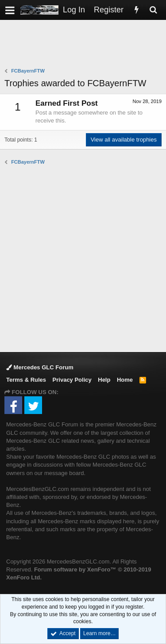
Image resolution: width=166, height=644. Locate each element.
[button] (10, 10)
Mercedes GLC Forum (40, 367)
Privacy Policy (72, 380)
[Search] (153, 10)
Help (104, 380)
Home (125, 380)
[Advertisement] (85, 45)
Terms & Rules (26, 380)
